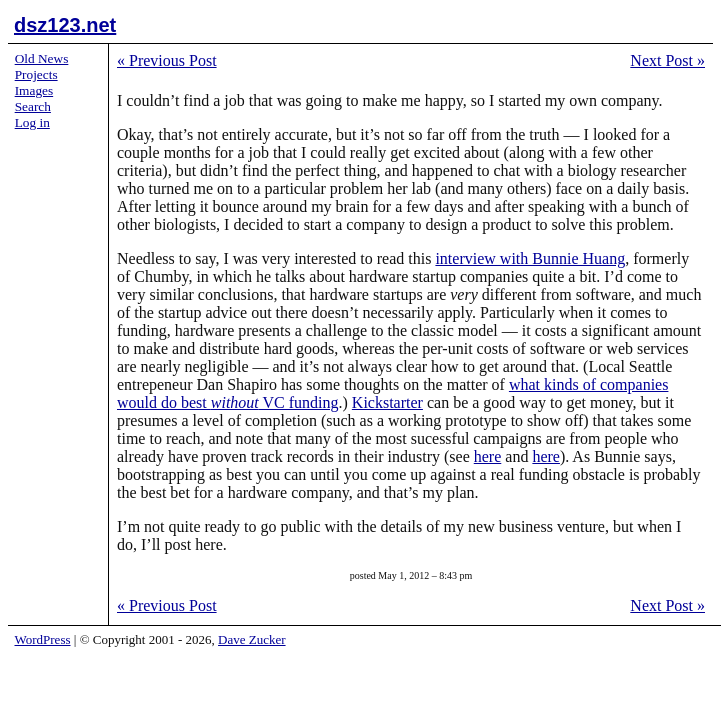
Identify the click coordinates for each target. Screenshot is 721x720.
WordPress (43, 639)
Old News (42, 58)
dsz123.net (65, 25)
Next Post (667, 60)
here (488, 456)
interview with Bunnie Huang (530, 258)
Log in (32, 122)
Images (34, 90)
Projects (36, 74)
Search (33, 106)
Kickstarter (387, 402)
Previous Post (167, 60)
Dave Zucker (252, 639)
